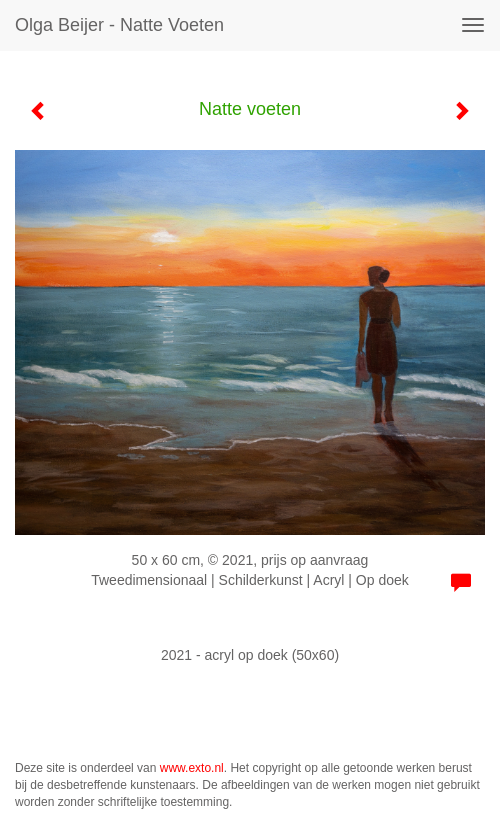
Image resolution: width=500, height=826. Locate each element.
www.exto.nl (192, 768)
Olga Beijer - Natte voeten (119, 25)
